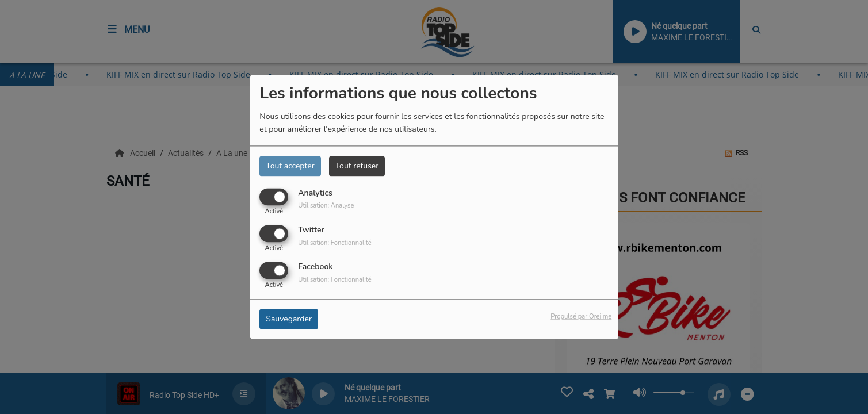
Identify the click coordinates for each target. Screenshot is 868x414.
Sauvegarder (289, 319)
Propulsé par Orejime (581, 317)
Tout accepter (290, 166)
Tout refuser (357, 166)
